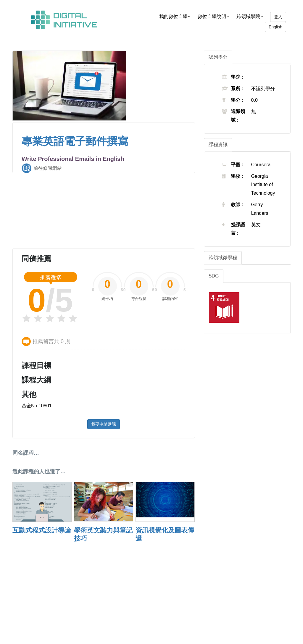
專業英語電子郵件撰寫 (75, 141)
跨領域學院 (253, 16)
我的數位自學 (178, 16)
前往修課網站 (48, 168)
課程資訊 (218, 145)
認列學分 (218, 57)
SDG (214, 276)
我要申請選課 (104, 424)
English (275, 27)
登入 (278, 17)
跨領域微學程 (223, 258)
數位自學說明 (216, 16)
